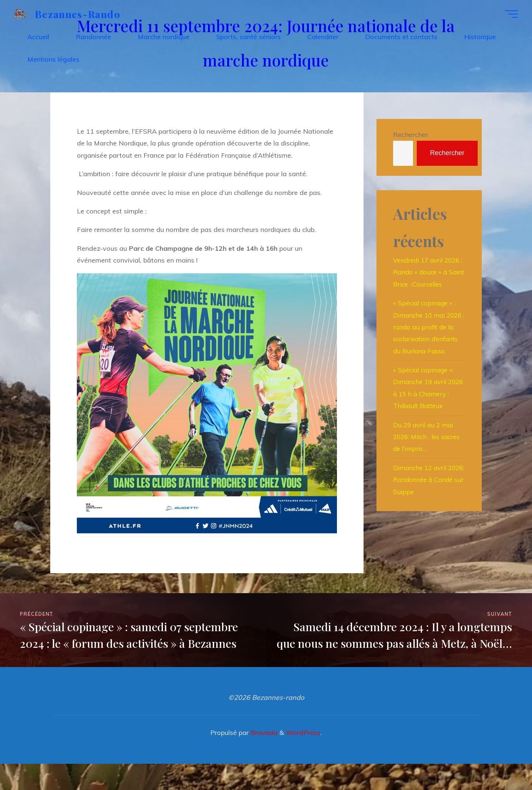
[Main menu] (509, 15)
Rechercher (411, 135)
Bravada (263, 759)
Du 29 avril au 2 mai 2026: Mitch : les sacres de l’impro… (429, 473)
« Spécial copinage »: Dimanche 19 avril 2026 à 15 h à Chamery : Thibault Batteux (425, 418)
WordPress (303, 759)
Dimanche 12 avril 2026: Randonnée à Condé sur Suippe (423, 516)
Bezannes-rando (80, 15)
